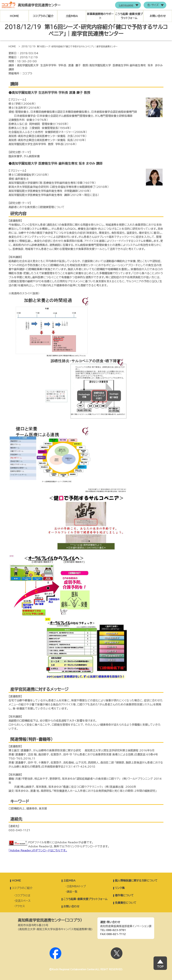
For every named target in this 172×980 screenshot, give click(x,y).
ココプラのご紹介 (43, 16)
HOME (14, 16)
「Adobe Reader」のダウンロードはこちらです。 (38, 850)
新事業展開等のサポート (100, 16)
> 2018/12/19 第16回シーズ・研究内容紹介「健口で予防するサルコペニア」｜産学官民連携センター (68, 47)
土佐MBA (72, 16)
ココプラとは (23, 895)
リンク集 (120, 888)
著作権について (124, 895)
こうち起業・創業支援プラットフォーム (129, 16)
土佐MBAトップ (76, 886)
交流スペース (23, 901)
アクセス (20, 906)
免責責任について (126, 903)
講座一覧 (72, 892)
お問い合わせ (158, 16)
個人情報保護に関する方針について (136, 881)
